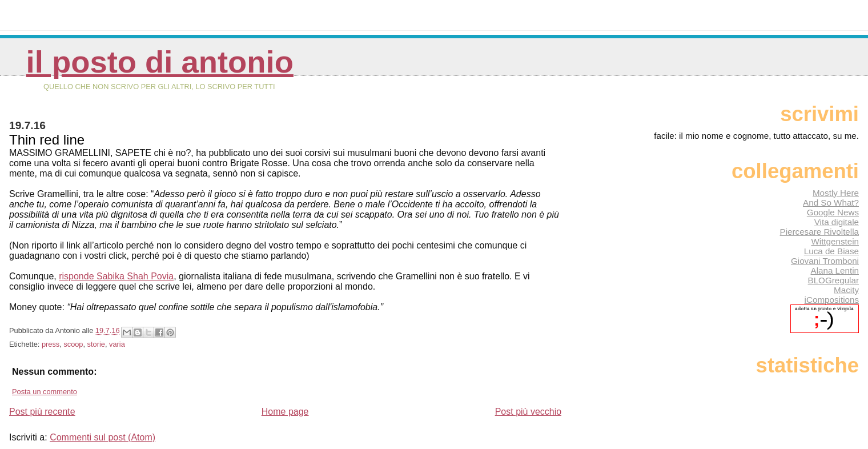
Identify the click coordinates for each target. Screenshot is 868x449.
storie (96, 344)
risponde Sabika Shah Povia (116, 276)
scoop (73, 344)
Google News (833, 212)
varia (117, 344)
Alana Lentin (835, 270)
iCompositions (832, 300)
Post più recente (42, 412)
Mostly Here (836, 193)
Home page (285, 412)
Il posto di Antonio (160, 62)
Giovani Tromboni (825, 261)
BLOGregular (833, 280)
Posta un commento (45, 392)
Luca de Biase (831, 251)
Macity (846, 290)
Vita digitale (837, 222)
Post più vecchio (529, 412)
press (51, 344)
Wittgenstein (835, 241)
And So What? (831, 203)
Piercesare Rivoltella (819, 232)
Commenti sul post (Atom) (103, 437)
